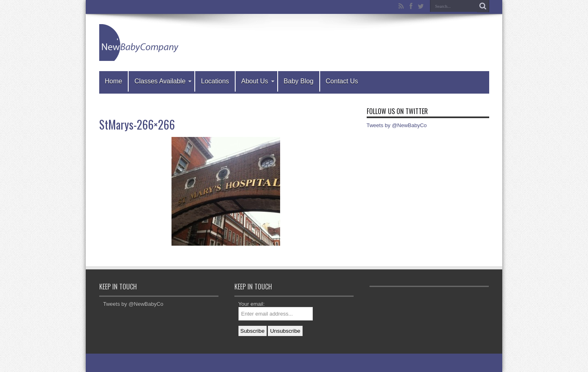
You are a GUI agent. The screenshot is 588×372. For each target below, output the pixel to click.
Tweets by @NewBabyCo (397, 125)
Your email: (252, 304)
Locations (215, 81)
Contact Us (342, 81)
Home (114, 81)
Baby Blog (299, 81)
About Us (258, 81)
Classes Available (163, 81)
